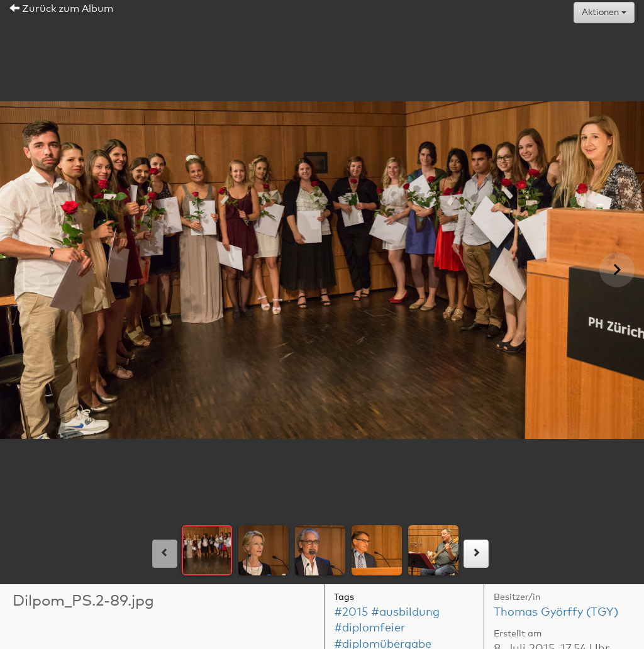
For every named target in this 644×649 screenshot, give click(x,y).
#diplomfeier (369, 628)
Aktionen (604, 13)
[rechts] (476, 554)
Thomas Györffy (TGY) (556, 613)
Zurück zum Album (61, 9)
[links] (165, 554)
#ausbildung (405, 613)
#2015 (351, 613)
